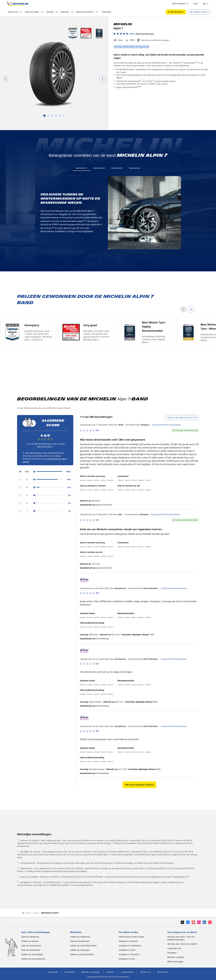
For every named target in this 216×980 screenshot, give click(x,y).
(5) (85, 222)
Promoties (106, 12)
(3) (138, 87)
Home (27, 914)
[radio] (45, 473)
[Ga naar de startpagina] (18, 4)
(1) (182, 62)
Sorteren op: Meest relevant (182, 419)
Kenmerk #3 (117, 168)
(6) (53, 229)
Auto (36, 914)
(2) (197, 62)
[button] (134, 34)
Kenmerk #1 (81, 168)
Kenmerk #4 (135, 168)
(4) (140, 87)
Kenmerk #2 (99, 168)
